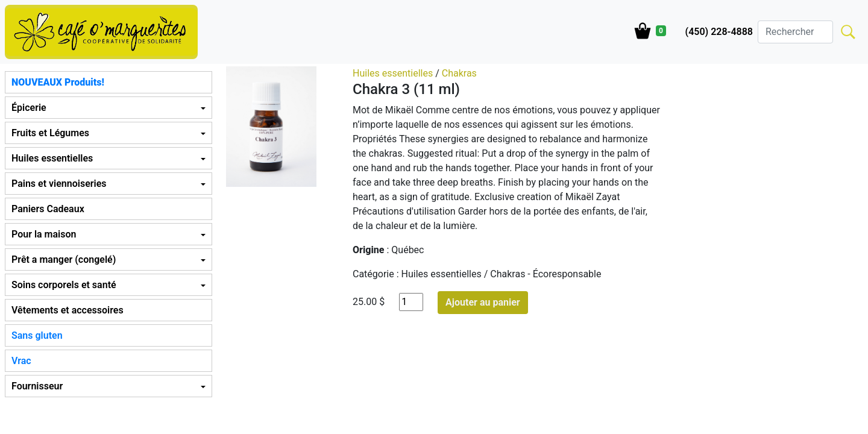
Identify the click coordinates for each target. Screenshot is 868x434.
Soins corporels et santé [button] (64, 285)
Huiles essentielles (393, 73)
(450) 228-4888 (719, 32)
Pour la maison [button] (44, 234)
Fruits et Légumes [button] (50, 133)
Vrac (21, 361)
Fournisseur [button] (37, 386)
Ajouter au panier (483, 302)
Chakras (459, 73)
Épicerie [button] (29, 108)
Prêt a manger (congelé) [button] (64, 259)
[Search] (795, 32)
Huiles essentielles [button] (52, 158)
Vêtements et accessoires (68, 310)
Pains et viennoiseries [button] (59, 184)
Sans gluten (37, 335)
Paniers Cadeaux (48, 209)
